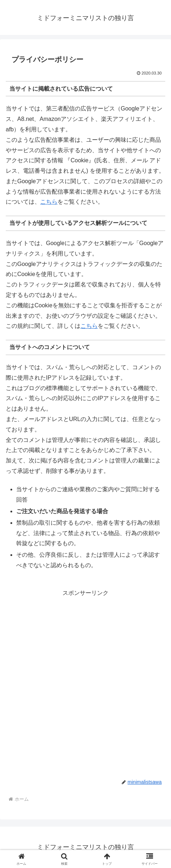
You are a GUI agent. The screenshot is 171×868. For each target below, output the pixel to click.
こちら (49, 202)
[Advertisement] (85, 684)
